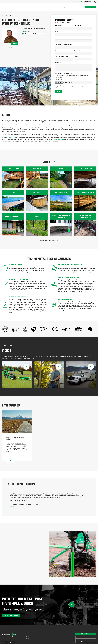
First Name (59, 25)
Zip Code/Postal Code (61, 57)
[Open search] (95, 2)
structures (65, 136)
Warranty (28, 633)
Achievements (43, 7)
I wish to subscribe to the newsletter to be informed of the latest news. (72, 76)
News (28, 639)
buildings (87, 136)
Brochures (29, 637)
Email (57, 32)
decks (74, 136)
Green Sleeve (12, 138)
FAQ (64, 7)
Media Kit (28, 635)
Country (76, 57)
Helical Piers (19, 7)
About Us (10, 7)
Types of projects (30, 7)
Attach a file (59, 80)
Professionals (55, 7)
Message (58, 63)
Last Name (78, 25)
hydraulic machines (58, 139)
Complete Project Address (63, 45)
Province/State (79, 51)
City (56, 51)
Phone (57, 38)
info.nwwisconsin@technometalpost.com (35, 34)
